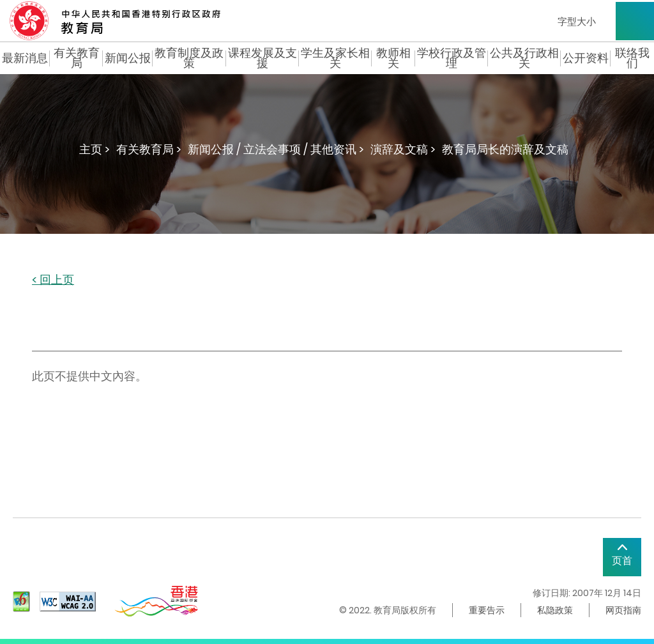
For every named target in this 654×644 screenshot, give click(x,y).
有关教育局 (77, 58)
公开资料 (586, 58)
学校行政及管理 (452, 58)
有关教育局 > (149, 149)
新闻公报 (128, 58)
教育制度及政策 (189, 58)
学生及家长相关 (335, 58)
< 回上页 (53, 280)
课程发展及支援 (262, 58)
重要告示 (487, 610)
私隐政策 (555, 610)
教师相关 (393, 58)
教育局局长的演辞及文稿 (505, 149)
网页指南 (623, 610)
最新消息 (25, 58)
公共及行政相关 (524, 58)
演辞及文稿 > (403, 149)
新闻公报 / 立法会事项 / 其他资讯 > (276, 149)
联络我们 (632, 58)
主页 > (95, 149)
